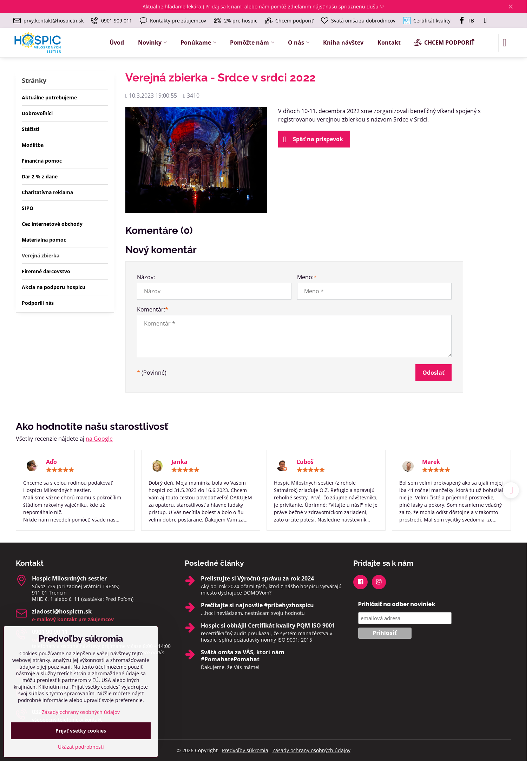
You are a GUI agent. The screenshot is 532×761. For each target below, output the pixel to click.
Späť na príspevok (313, 139)
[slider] (60, 470)
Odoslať (434, 373)
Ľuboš (305, 462)
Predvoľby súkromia (245, 750)
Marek (431, 462)
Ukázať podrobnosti (81, 747)
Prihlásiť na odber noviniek (397, 604)
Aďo (51, 462)
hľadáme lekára (183, 6)
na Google (99, 439)
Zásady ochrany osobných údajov (311, 750)
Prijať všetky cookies (81, 731)
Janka (179, 462)
